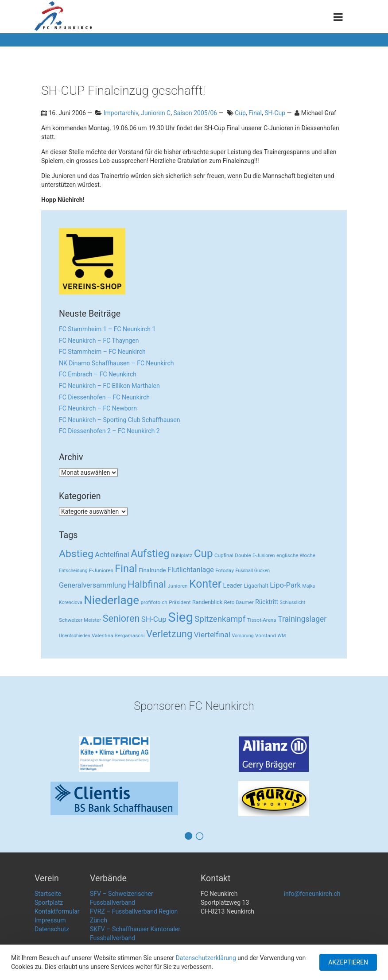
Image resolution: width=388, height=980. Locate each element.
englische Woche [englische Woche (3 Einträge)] (296, 555)
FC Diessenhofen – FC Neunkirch (104, 397)
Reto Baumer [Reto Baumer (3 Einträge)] (239, 602)
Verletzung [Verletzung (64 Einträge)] (169, 634)
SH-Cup (275, 113)
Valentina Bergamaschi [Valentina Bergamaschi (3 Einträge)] (118, 635)
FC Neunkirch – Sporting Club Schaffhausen (119, 420)
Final (255, 113)
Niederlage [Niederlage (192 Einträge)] (111, 600)
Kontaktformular (57, 911)
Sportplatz (49, 903)
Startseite (48, 894)
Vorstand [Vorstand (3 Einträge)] (266, 635)
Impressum (50, 920)
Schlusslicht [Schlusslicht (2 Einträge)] (293, 602)
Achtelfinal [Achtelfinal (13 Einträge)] (112, 555)
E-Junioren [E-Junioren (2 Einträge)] (264, 556)
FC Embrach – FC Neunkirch (98, 374)
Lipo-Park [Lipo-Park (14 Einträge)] (285, 585)
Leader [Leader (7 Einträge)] (233, 585)
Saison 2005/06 (195, 113)
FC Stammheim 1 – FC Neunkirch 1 (107, 329)
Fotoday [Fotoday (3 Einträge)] (225, 570)
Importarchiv (121, 113)
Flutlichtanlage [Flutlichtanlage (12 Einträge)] (191, 570)
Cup (240, 113)
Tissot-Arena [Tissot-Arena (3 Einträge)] (262, 620)
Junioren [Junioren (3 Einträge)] (177, 586)
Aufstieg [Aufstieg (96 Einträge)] (150, 554)
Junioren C (156, 113)
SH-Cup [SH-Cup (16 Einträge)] (154, 619)
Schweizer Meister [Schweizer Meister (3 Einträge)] (80, 620)
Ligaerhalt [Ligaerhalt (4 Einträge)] (256, 586)
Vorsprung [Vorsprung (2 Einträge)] (243, 636)
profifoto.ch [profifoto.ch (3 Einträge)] (154, 602)
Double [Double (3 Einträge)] (243, 555)
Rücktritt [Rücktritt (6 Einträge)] (267, 602)
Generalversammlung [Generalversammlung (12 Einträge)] (93, 585)
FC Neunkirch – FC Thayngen (99, 341)
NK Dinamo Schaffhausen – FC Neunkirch (116, 363)
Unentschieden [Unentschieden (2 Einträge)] (75, 636)
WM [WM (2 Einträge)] (282, 636)
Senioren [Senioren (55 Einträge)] (121, 618)
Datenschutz (52, 929)
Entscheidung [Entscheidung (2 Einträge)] (73, 571)
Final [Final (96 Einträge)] (126, 569)
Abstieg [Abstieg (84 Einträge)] (76, 554)
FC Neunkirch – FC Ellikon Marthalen (109, 386)
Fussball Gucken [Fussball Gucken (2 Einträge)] (252, 571)
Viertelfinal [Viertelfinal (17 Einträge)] (212, 635)
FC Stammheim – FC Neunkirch (102, 352)
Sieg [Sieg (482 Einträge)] (180, 617)
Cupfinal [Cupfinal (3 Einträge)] (224, 555)
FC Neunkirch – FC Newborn (98, 408)
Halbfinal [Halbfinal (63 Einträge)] (147, 584)
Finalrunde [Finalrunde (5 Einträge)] (152, 570)
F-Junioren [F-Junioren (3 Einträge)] (101, 570)
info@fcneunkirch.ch (312, 894)
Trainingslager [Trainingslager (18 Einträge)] (302, 619)
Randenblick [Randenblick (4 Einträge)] (207, 602)
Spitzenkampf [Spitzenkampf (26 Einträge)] (220, 619)
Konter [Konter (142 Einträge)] (205, 584)
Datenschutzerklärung (206, 958)
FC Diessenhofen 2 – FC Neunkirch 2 (109, 431)
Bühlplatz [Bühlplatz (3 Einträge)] (182, 555)
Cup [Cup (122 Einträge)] (204, 553)
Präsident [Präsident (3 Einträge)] (180, 602)
